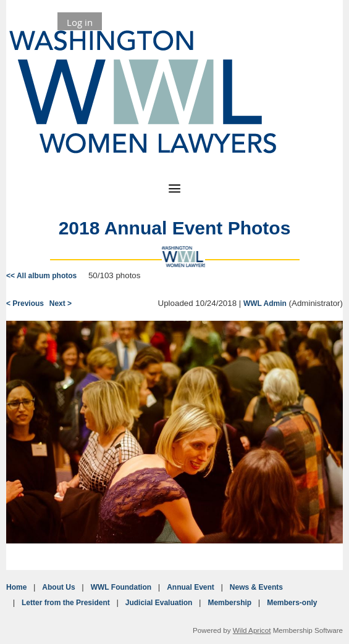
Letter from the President (66, 603)
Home (16, 587)
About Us (58, 587)
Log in (80, 22)
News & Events (256, 587)
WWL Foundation (121, 587)
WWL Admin (265, 303)
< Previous (25, 303)
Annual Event (191, 587)
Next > (61, 303)
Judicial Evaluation (159, 603)
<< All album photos (41, 276)
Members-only (292, 603)
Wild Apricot (252, 630)
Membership (229, 603)
